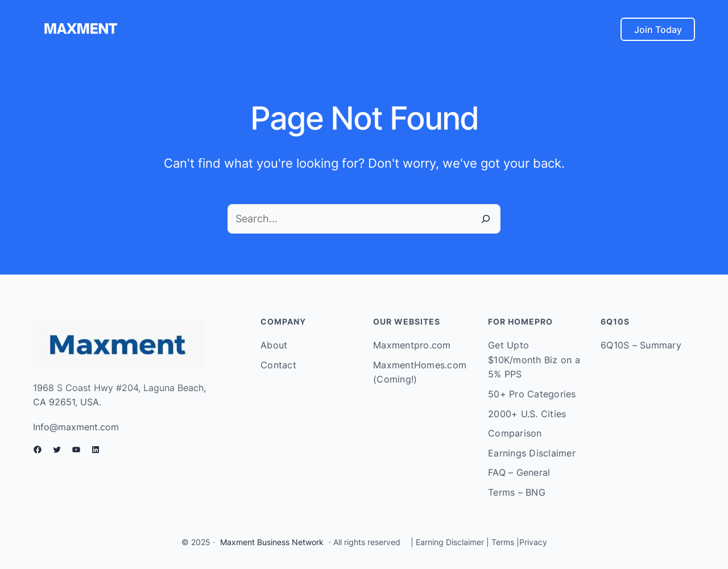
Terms (503, 542)
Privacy (533, 542)
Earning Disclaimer (449, 542)
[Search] (486, 219)
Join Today (658, 30)
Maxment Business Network (272, 542)
